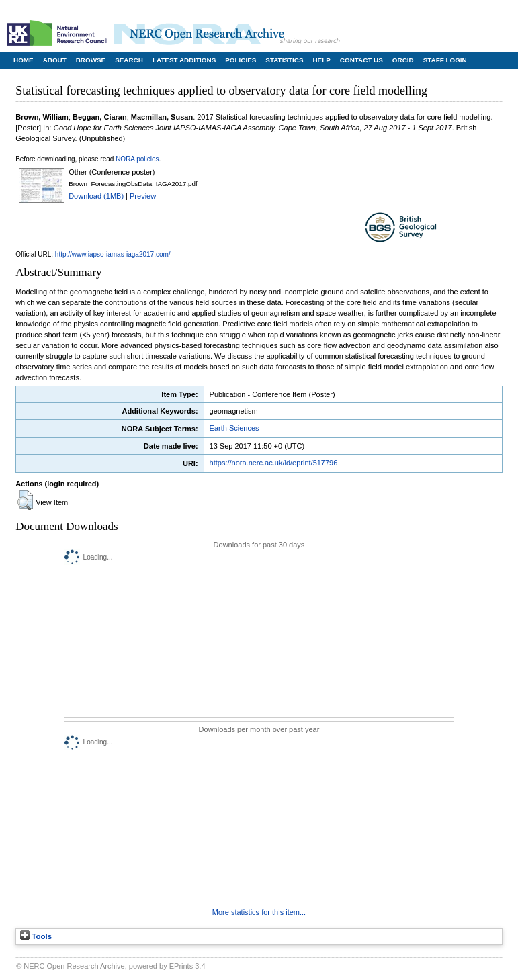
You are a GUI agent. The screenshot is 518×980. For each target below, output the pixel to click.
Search (129, 60)
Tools (36, 936)
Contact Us (361, 60)
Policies (241, 60)
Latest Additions (184, 60)
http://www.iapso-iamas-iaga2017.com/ (113, 254)
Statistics (284, 60)
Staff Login (445, 60)
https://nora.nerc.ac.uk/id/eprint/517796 (274, 463)
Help (321, 60)
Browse (91, 60)
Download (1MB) (96, 196)
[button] (25, 500)
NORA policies (137, 159)
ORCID (403, 60)
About (55, 60)
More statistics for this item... (259, 912)
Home (24, 60)
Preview (143, 196)
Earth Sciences (234, 428)
